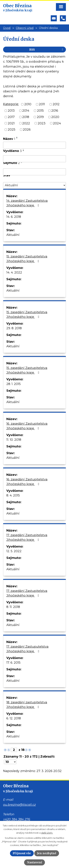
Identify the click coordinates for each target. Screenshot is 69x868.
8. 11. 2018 (13, 607)
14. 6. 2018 (14, 217)
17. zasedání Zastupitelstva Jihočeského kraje (27, 537)
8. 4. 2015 (13, 495)
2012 (56, 104)
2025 (12, 130)
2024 (57, 123)
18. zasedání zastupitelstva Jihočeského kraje (27, 705)
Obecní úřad (25, 28)
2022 (26, 123)
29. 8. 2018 (14, 328)
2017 (11, 117)
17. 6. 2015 (13, 663)
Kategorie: (11, 104)
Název (9, 139)
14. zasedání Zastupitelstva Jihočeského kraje (27, 203)
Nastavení (35, 862)
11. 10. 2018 (14, 440)
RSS (47, 50)
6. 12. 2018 (14, 718)
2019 (40, 117)
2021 (11, 123)
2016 (55, 111)
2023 (42, 123)
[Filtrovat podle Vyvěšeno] (34, 159)
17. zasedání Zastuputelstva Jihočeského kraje (27, 649)
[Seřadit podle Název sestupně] (17, 139)
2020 (55, 117)
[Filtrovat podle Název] (34, 145)
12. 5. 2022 (14, 551)
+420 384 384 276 (17, 819)
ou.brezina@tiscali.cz (19, 805)
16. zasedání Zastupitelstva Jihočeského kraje (27, 426)
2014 (26, 111)
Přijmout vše (22, 853)
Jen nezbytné (47, 853)
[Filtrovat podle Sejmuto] (34, 172)
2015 (40, 111)
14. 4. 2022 (14, 272)
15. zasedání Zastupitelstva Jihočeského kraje (27, 259)
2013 (11, 111)
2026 (27, 130)
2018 (26, 117)
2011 (42, 104)
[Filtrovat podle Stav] (34, 185)
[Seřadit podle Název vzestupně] (17, 137)
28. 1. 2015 (14, 384)
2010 (28, 104)
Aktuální (13, 235)
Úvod (7, 28)
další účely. (47, 833)
